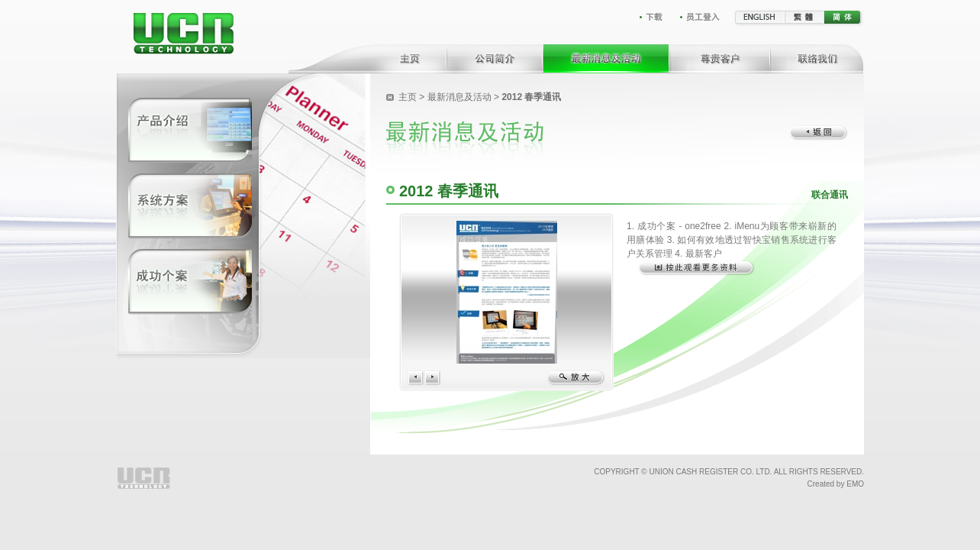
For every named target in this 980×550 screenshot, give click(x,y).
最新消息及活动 (459, 97)
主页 (408, 97)
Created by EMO (836, 484)
